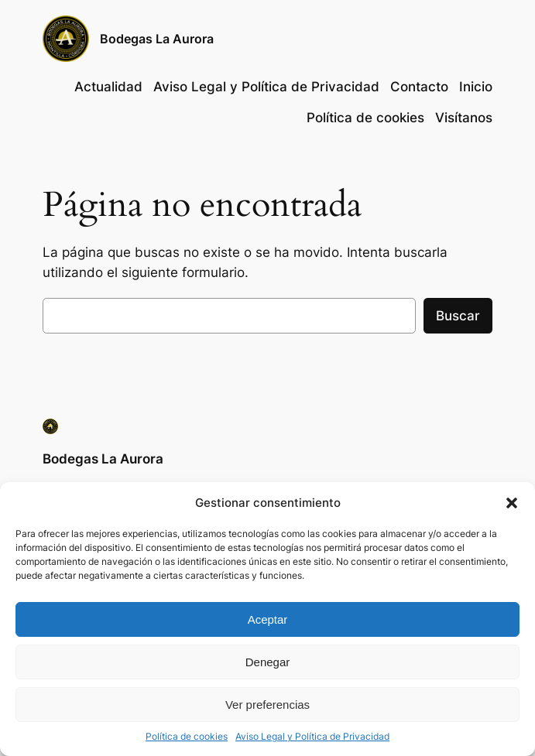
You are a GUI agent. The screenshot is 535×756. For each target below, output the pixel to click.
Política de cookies (187, 736)
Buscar (458, 316)
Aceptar (268, 619)
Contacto (419, 87)
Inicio (476, 87)
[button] (512, 503)
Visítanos (464, 118)
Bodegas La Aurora (157, 39)
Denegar (268, 662)
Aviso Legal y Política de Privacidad (312, 736)
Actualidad (108, 87)
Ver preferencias (267, 705)
